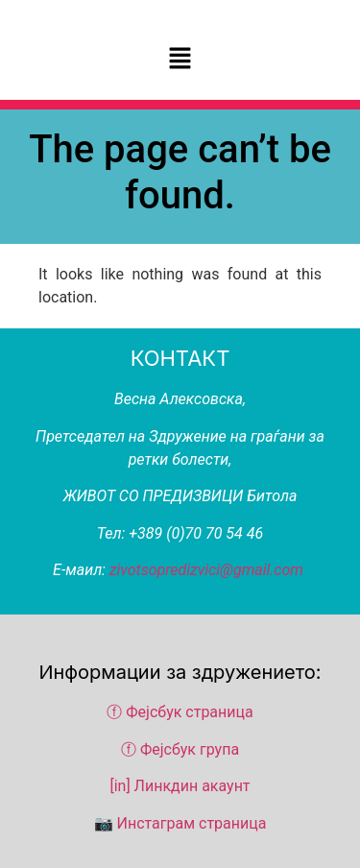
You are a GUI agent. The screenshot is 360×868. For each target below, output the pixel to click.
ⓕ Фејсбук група (180, 749)
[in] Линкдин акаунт (180, 786)
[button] (180, 60)
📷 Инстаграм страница (180, 823)
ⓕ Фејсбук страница (181, 712)
